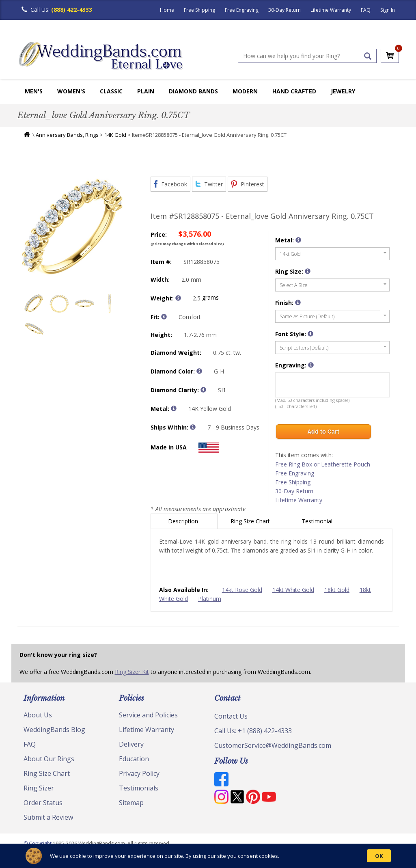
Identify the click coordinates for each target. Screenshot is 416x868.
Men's (34, 91)
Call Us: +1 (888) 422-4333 (253, 731)
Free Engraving (242, 10)
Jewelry (343, 91)
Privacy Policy (139, 773)
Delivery (131, 744)
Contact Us (231, 716)
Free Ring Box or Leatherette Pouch (323, 464)
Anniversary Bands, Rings (67, 135)
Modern (245, 91)
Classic (111, 91)
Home (167, 10)
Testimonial (318, 521)
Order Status (43, 803)
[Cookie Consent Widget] (208, 856)
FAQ (366, 10)
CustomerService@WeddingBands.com (273, 745)
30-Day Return (285, 10)
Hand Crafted (294, 91)
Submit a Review (48, 817)
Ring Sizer (39, 788)
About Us (38, 715)
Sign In (388, 10)
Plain (146, 91)
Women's (71, 91)
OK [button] (379, 856)
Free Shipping (199, 10)
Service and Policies (148, 715)
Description (184, 521)
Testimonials (139, 788)
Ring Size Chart (251, 521)
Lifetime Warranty (331, 10)
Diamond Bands (193, 91)
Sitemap (131, 803)
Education (134, 759)
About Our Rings (49, 759)
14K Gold (115, 135)
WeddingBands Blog (54, 730)
